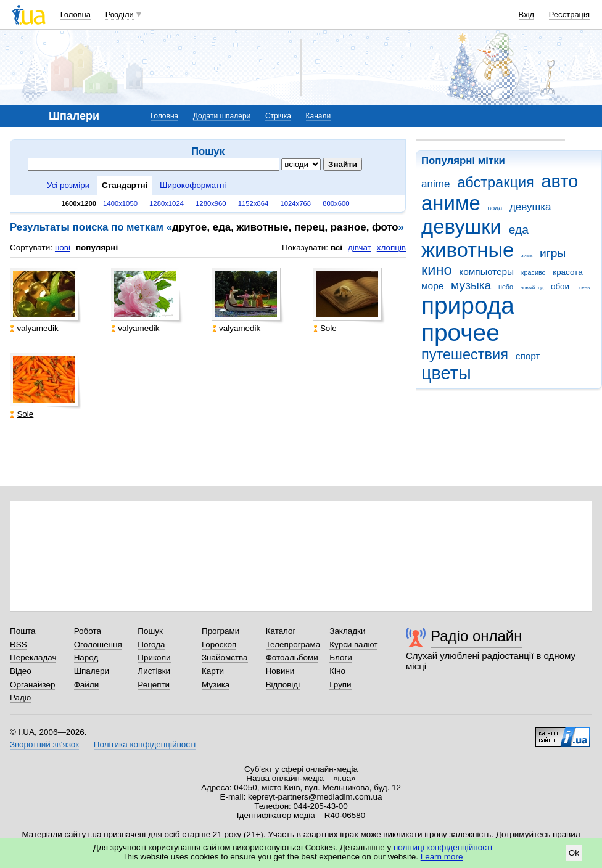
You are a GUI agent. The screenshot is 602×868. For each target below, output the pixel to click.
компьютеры (486, 272)
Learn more (442, 857)
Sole (325, 328)
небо (506, 287)
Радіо (20, 698)
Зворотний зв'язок (44, 744)
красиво (534, 272)
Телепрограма (293, 645)
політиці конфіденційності (443, 847)
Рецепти (154, 685)
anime (435, 184)
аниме (451, 203)
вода (495, 208)
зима (527, 256)
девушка (530, 207)
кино (437, 270)
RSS (19, 645)
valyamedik (34, 328)
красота (567, 272)
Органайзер (32, 685)
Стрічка (278, 116)
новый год (532, 288)
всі (336, 248)
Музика (216, 685)
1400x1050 (120, 203)
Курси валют (353, 645)
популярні (97, 248)
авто (560, 181)
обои (560, 286)
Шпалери (92, 671)
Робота (88, 631)
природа (468, 305)
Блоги (341, 657)
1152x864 (254, 203)
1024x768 (295, 203)
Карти (213, 671)
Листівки (154, 671)
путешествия (465, 354)
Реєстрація (569, 14)
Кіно (337, 671)
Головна (76, 14)
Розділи (120, 14)
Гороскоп (219, 645)
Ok (574, 853)
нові (63, 248)
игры (553, 253)
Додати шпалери (222, 116)
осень (583, 288)
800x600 (336, 203)
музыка (471, 285)
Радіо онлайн (476, 636)
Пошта (23, 631)
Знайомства (225, 657)
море (432, 286)
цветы (446, 373)
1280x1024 (167, 203)
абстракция (496, 182)
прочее (460, 333)
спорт (528, 356)
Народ (86, 657)
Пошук (150, 631)
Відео (21, 671)
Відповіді (283, 685)
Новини (280, 671)
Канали (319, 116)
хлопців (391, 248)
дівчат (360, 248)
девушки (461, 227)
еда (519, 230)
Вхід (527, 14)
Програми (221, 631)
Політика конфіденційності (145, 744)
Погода (151, 645)
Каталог (281, 631)
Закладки (347, 631)
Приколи (154, 657)
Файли (87, 685)
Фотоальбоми (292, 657)
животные (468, 250)
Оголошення (98, 645)
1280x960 (211, 203)
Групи (340, 685)
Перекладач (33, 657)
